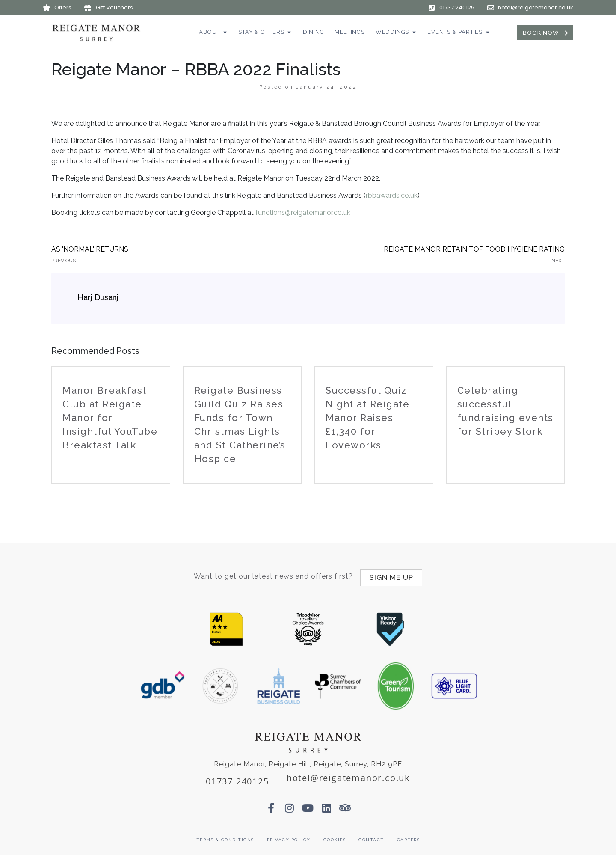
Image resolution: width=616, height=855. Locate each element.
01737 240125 (237, 778)
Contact (371, 837)
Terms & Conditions (225, 837)
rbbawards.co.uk (392, 195)
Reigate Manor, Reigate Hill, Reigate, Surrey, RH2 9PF (308, 761)
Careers (409, 837)
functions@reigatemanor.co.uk (303, 212)
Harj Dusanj (98, 297)
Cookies (335, 837)
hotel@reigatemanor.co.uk (348, 774)
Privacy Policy (289, 837)
